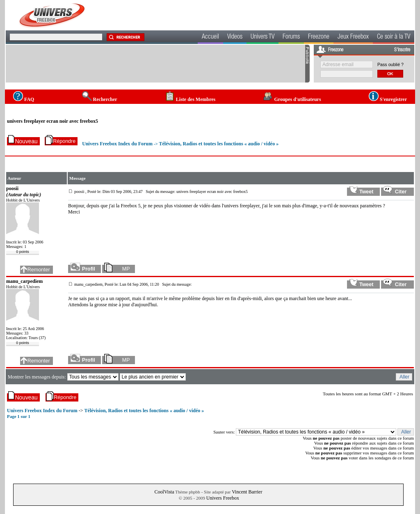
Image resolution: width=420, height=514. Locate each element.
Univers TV (262, 37)
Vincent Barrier (247, 492)
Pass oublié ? (390, 64)
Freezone (319, 37)
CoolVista (164, 492)
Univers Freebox (223, 498)
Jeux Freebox (353, 37)
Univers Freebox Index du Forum (117, 144)
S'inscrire (402, 50)
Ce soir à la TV (394, 37)
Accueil (210, 37)
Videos (235, 37)
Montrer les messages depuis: (38, 377)
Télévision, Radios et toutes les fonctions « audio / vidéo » (219, 144)
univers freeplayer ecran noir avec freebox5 (52, 121)
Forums (291, 37)
